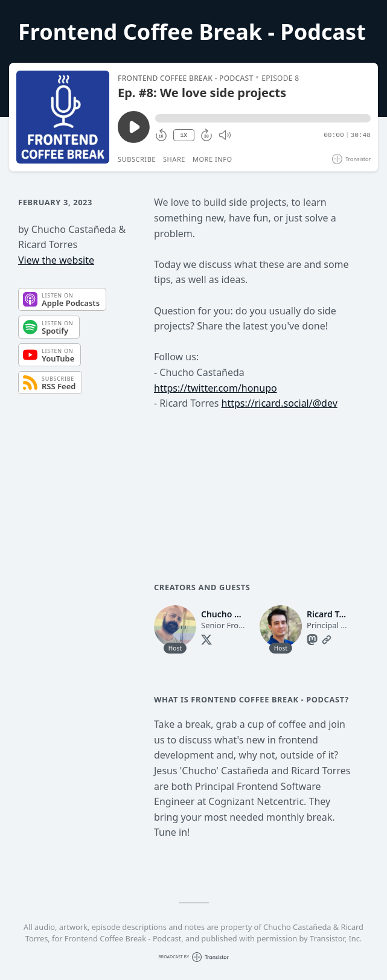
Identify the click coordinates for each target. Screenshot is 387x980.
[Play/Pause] (63, 117)
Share (174, 159)
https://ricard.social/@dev (280, 403)
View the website (56, 260)
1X (184, 135)
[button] (263, 118)
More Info (213, 159)
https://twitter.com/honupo (216, 388)
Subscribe (137, 159)
